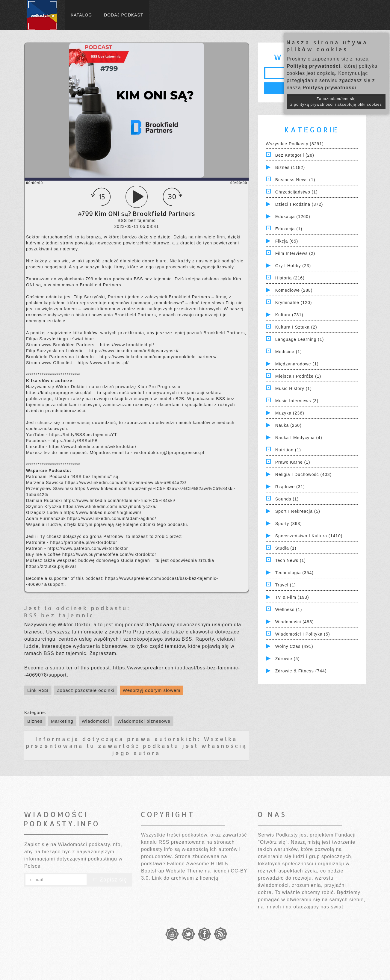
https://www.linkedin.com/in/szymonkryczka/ (110, 506)
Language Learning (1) (300, 339)
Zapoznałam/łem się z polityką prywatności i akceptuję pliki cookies (336, 102)
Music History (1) (294, 388)
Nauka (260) (288, 425)
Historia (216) (290, 278)
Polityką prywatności (313, 66)
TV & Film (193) (292, 597)
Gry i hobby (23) (293, 266)
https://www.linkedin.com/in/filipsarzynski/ (134, 351)
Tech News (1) (291, 560)
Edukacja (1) (289, 229)
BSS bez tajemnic (59, 615)
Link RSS (38, 690)
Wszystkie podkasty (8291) (295, 144)
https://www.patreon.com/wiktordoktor (88, 548)
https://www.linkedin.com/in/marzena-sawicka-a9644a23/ (126, 483)
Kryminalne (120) (294, 303)
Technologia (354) (294, 573)
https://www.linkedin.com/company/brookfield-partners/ (158, 357)
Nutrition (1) (288, 450)
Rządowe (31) (290, 487)
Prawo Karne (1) (293, 462)
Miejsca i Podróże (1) (298, 376)
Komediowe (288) (294, 290)
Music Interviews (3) (297, 401)
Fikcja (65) (287, 241)
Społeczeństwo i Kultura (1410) (309, 536)
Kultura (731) (289, 315)
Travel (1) (286, 585)
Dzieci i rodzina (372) (299, 204)
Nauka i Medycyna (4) (299, 438)
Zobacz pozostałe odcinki (85, 690)
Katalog (81, 15)
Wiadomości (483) (295, 622)
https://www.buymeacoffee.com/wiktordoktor (109, 554)
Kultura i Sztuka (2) (296, 327)
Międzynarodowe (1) (297, 364)
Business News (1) (295, 180)
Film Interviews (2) (295, 253)
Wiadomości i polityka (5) (303, 634)
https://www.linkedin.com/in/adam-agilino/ (112, 518)
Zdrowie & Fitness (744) (301, 671)
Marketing (62, 721)
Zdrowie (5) (288, 659)
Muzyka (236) (290, 413)
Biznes (35, 721)
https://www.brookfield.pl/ (127, 345)
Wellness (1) (289, 610)
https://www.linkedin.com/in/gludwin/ (103, 512)
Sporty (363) (289, 524)
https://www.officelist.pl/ (103, 363)
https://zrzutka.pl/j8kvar (51, 566)
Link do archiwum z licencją (185, 878)
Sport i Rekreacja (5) (298, 511)
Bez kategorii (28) (295, 155)
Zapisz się (109, 880)
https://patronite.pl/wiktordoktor (84, 542)
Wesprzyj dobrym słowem (152, 690)
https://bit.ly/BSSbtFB (75, 441)
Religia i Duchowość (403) (303, 474)
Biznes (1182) (290, 167)
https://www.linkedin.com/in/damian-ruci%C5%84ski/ (119, 500)
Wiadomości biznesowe (144, 721)
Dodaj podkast (124, 15)
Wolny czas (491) (294, 646)
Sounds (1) (287, 499)
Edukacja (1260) (293, 217)
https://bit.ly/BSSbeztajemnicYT (83, 435)
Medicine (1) (289, 352)
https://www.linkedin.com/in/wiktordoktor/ (93, 447)
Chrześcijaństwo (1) (297, 192)
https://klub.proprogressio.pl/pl (60, 393)
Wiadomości (96, 721)
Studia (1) (286, 548)
